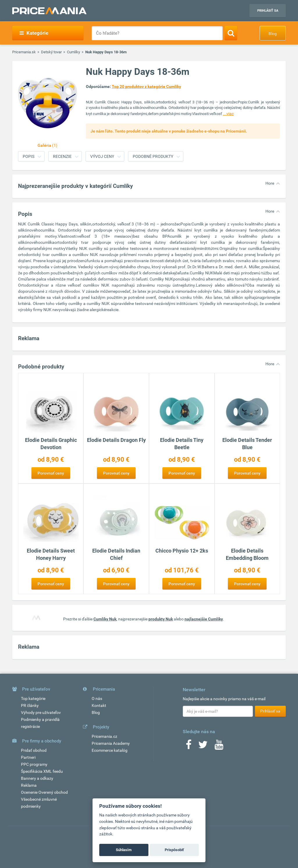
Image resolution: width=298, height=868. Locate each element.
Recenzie (62, 156)
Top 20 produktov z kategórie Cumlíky (146, 87)
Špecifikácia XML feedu (42, 771)
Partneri (28, 757)
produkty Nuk (161, 619)
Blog (273, 33)
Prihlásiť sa (268, 11)
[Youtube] (219, 747)
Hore (270, 183)
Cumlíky (73, 52)
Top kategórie (33, 698)
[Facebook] (189, 747)
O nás (97, 698)
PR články (30, 705)
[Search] (231, 33)
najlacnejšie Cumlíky (204, 619)
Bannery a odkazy (37, 778)
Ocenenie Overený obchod (44, 792)
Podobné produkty (153, 156)
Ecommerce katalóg (110, 750)
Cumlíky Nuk (105, 619)
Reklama (29, 785)
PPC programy (34, 764)
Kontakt (99, 705)
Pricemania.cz (104, 736)
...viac (228, 114)
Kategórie (34, 33)
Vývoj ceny (102, 156)
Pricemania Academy (111, 743)
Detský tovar (51, 52)
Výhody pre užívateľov (41, 712)
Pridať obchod (34, 750)
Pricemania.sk (24, 52)
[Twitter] (203, 747)
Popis (29, 156)
